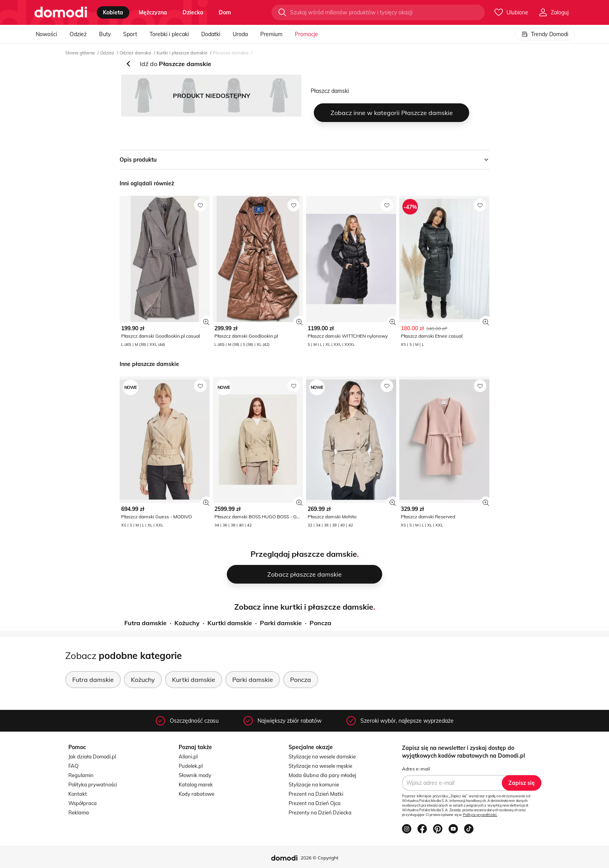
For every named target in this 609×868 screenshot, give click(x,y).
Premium (271, 34)
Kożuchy (187, 623)
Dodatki (211, 34)
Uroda (240, 34)
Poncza (320, 623)
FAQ (73, 766)
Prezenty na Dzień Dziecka (320, 812)
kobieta (113, 12)
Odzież (78, 34)
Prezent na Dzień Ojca (315, 803)
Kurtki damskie (230, 623)
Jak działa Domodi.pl (92, 756)
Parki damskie (281, 623)
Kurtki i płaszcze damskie (182, 53)
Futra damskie (145, 623)
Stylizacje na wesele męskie (320, 766)
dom (225, 12)
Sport (130, 34)
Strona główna (80, 53)
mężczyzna (153, 12)
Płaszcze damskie (231, 53)
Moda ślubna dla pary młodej (322, 775)
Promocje (306, 34)
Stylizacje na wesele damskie (322, 756)
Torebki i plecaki (169, 34)
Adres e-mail (416, 769)
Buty (105, 34)
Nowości (46, 34)
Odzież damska (135, 53)
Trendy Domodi (545, 34)
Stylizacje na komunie (314, 784)
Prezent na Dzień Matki (316, 794)
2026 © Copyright (319, 858)
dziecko (193, 12)
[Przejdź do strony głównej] (61, 12)
